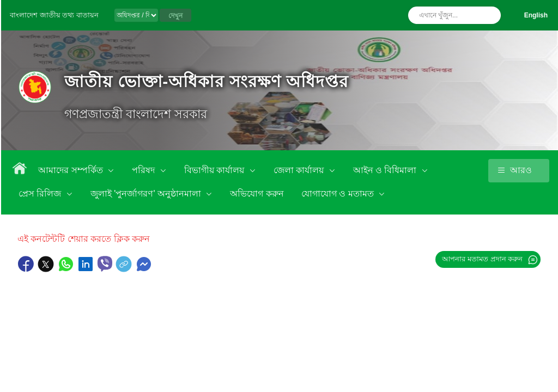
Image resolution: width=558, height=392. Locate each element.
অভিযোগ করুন (257, 194)
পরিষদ (144, 170)
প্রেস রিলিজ (41, 194)
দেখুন (175, 16)
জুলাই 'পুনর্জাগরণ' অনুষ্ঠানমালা (147, 194)
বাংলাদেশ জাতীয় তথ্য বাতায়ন (54, 15)
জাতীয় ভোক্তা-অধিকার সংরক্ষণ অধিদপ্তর (206, 81)
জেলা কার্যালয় (300, 170)
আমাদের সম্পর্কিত (72, 170)
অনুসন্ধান (490, 15)
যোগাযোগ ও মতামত (339, 194)
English (536, 15)
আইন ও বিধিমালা (386, 170)
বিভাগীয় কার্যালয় (216, 170)
